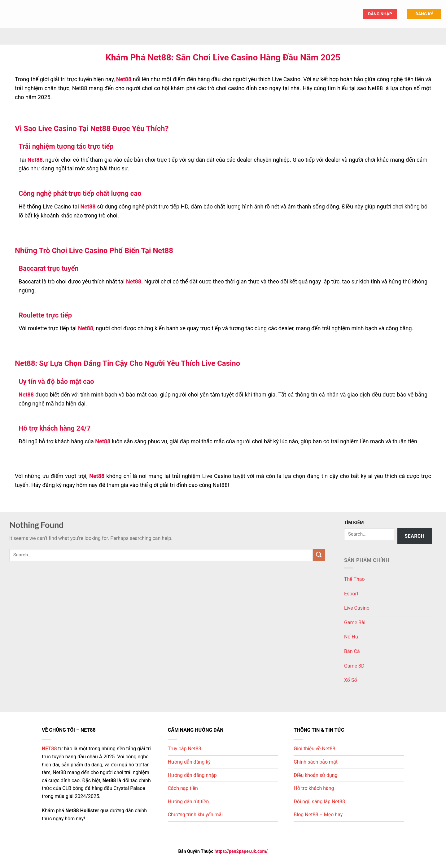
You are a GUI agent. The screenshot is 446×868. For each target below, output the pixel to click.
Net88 (124, 79)
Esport (351, 594)
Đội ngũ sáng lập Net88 (319, 802)
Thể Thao (354, 579)
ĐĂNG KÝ (424, 14)
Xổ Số (351, 680)
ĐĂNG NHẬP (380, 14)
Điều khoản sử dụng (315, 775)
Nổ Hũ (351, 637)
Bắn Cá (352, 651)
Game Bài (355, 623)
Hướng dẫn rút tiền (188, 802)
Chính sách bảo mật (316, 762)
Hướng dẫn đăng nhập (192, 775)
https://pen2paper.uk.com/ (241, 851)
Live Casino (357, 608)
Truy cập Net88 (185, 749)
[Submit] (319, 555)
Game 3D (354, 666)
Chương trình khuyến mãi (195, 815)
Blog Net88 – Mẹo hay (318, 815)
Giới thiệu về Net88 (314, 749)
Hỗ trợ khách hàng (314, 788)
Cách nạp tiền (183, 788)
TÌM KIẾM (354, 523)
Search (415, 536)
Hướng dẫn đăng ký (189, 762)
